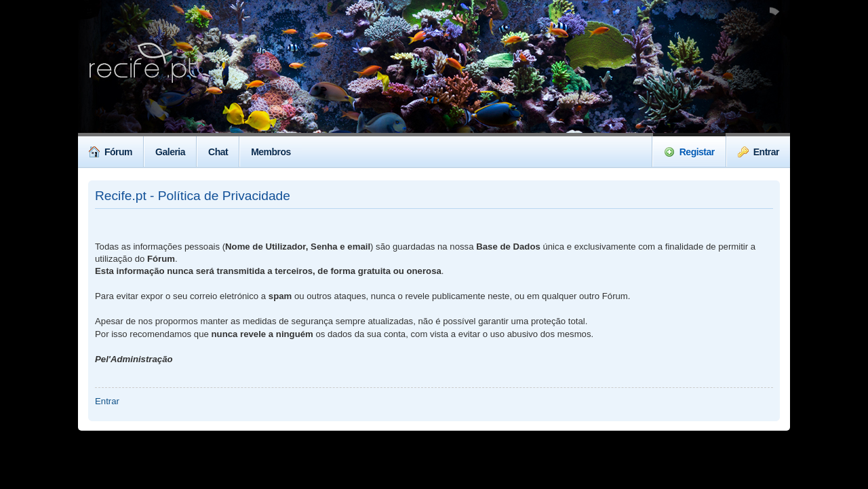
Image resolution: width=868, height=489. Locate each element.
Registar (689, 152)
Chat (218, 152)
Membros (271, 152)
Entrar (758, 152)
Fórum (111, 152)
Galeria (170, 152)
